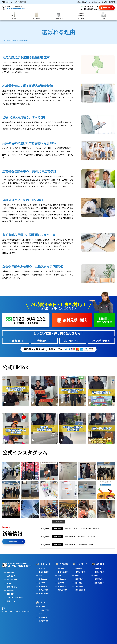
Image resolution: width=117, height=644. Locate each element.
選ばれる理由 (82, 2)
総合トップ (11, 601)
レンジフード (79, 564)
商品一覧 (42, 568)
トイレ (41, 602)
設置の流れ (43, 579)
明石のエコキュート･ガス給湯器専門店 (14, 2)
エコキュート (43, 564)
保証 (41, 575)
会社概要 (105, 2)
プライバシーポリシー (15, 598)
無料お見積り (44, 590)
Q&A (89, 2)
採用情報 (112, 2)
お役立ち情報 (44, 593)
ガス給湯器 (61, 564)
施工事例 (10, 572)
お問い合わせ (96, 2)
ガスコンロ (98, 564)
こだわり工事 (44, 572)
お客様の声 (11, 576)
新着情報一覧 (16, 541)
